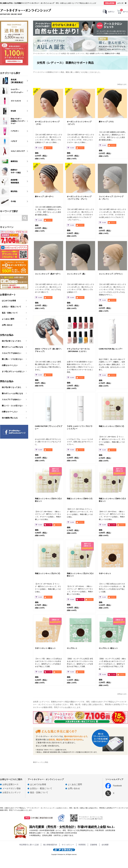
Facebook (114, 786)
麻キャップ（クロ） (107, 122)
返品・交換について (10, 313)
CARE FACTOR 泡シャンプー (111, 349)
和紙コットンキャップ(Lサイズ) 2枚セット (80, 575)
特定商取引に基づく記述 (29, 845)
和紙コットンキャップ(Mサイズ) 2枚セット (112, 500)
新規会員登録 (110, 3)
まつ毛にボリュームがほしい (13, 371)
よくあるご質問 (8, 319)
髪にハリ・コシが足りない (12, 406)
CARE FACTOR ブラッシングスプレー (49, 427)
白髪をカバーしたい (10, 365)
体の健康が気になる (10, 418)
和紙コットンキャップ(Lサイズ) (47, 573)
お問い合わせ (7, 325)
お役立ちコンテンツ (12, 792)
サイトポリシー (68, 845)
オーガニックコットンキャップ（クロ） (47, 123)
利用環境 (82, 845)
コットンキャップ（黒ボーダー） (48, 274)
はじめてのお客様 (9, 301)
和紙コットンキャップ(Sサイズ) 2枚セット (48, 500)
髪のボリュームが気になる (12, 347)
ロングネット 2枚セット (108, 648)
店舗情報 (94, 845)
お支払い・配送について (12, 307)
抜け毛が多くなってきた (12, 341)
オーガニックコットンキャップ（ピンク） (79, 123)
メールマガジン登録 (12, 788)
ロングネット (72, 648)
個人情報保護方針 (50, 845)
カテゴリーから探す (10, 73)
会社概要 (105, 845)
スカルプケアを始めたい (12, 353)
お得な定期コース (11, 784)
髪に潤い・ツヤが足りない (12, 359)
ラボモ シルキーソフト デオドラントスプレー (80, 427)
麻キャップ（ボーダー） (45, 196)
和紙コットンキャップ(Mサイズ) (80, 499)
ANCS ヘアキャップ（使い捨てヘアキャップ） (48, 350)
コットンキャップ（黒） (77, 274)
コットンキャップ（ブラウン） (111, 274)
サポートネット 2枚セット (45, 648)
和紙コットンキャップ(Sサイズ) (111, 426)
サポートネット (105, 573)
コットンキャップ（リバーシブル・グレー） (111, 198)
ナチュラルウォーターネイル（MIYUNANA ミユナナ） (78, 350)
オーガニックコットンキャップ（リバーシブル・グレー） (79, 198)
